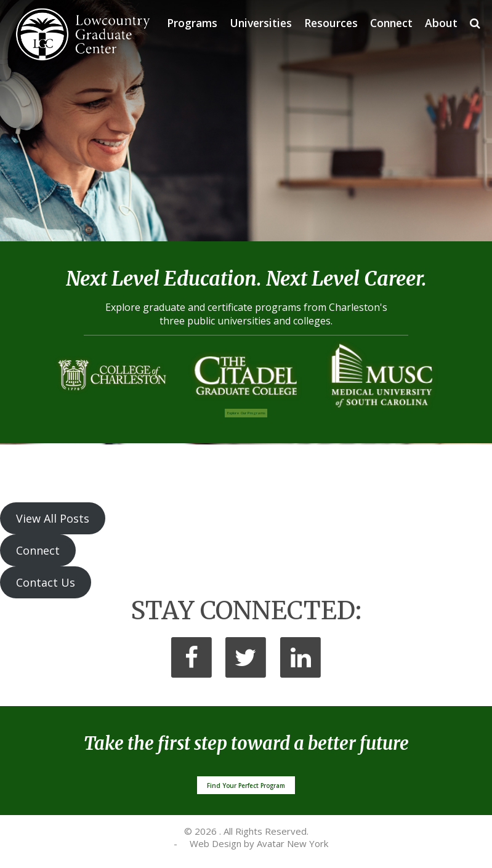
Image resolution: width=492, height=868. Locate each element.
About (441, 23)
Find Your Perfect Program (246, 786)
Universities (261, 23)
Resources (331, 23)
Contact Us (46, 582)
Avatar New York (292, 843)
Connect (391, 23)
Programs (192, 23)
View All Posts (53, 518)
